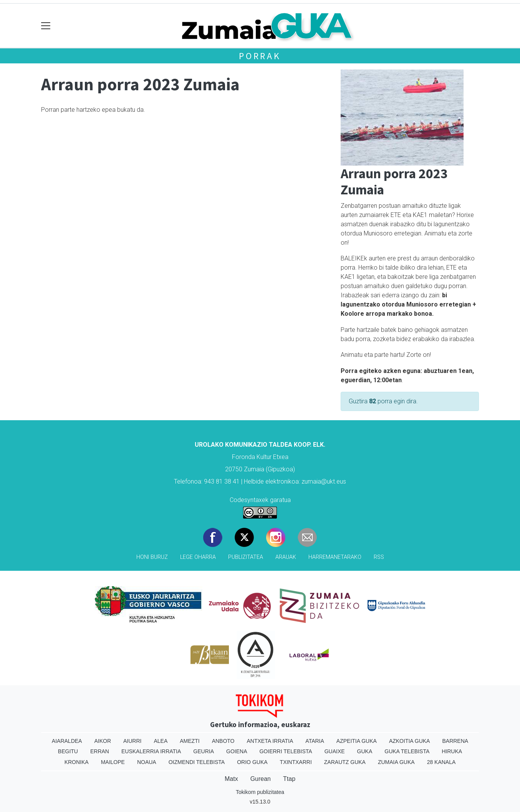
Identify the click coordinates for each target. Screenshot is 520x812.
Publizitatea (246, 557)
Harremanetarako (335, 557)
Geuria (204, 751)
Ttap (289, 779)
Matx (231, 779)
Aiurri (132, 741)
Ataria (315, 741)
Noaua (147, 762)
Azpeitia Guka (357, 741)
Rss (379, 557)
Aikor (103, 741)
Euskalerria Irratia (151, 751)
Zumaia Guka (396, 762)
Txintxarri (296, 762)
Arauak (286, 557)
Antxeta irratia (270, 741)
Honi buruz (152, 557)
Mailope (113, 762)
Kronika (77, 762)
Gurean (261, 779)
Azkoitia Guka (410, 741)
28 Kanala (441, 762)
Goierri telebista (286, 751)
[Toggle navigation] (46, 26)
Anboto (223, 741)
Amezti (190, 741)
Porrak (260, 56)
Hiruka (452, 751)
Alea (161, 741)
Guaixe (335, 751)
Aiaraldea (67, 741)
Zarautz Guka (345, 762)
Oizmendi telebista (197, 762)
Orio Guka (252, 762)
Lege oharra (198, 557)
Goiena (237, 751)
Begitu (68, 751)
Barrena (455, 741)
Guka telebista (407, 751)
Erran (100, 751)
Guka (365, 751)
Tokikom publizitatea (260, 792)
